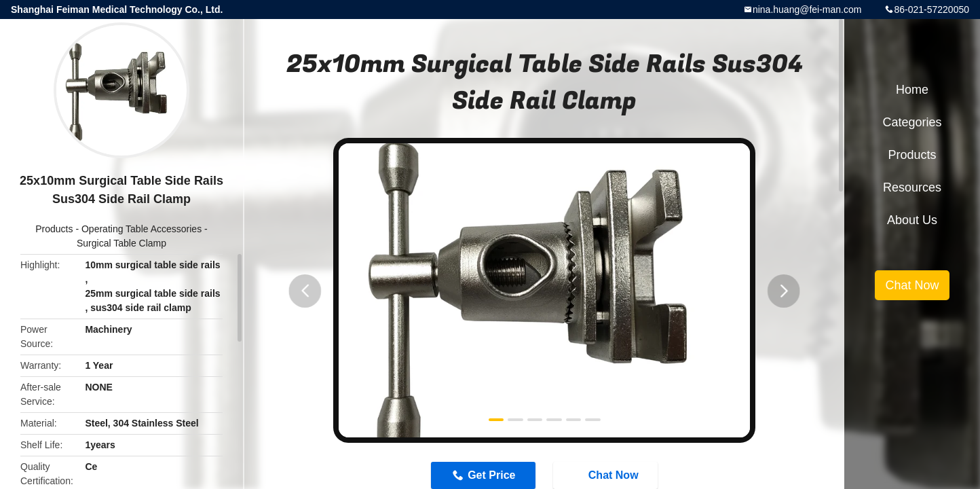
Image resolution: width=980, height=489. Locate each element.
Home (912, 90)
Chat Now (912, 285)
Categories (912, 122)
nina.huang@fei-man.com (807, 10)
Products (54, 229)
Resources (912, 187)
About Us (912, 220)
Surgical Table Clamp (121, 243)
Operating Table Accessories (142, 229)
